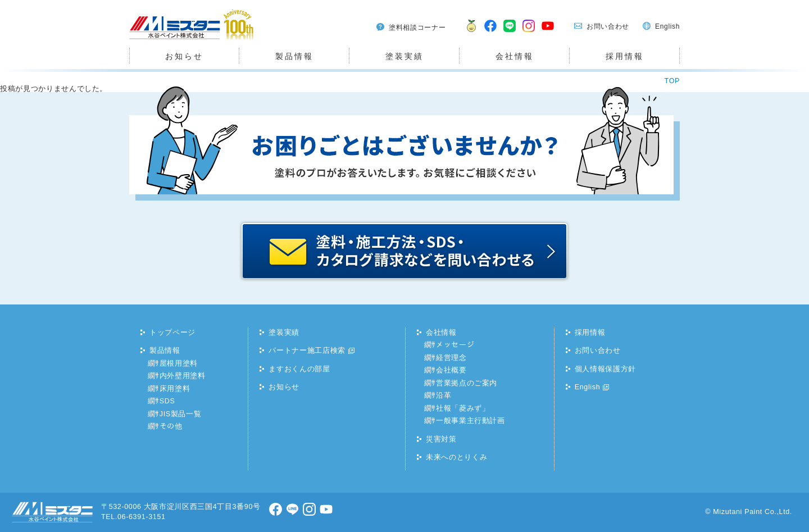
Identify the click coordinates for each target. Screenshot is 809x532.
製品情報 (294, 56)
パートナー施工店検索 (307, 351)
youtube (548, 33)
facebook (491, 33)
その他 (171, 426)
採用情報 (624, 56)
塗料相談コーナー (417, 28)
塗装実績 (404, 56)
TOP (672, 81)
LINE (510, 33)
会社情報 (514, 56)
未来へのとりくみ (456, 457)
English (667, 26)
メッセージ (455, 345)
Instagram (529, 33)
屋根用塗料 (179, 363)
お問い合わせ (608, 26)
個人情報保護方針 (605, 369)
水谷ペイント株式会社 (168, 39)
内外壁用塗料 (183, 376)
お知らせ (184, 56)
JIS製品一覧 (181, 414)
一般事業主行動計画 (471, 421)
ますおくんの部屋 (299, 369)
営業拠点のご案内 (467, 383)
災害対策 (441, 439)
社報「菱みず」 (463, 408)
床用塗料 (175, 389)
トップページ (172, 333)
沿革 (444, 395)
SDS (167, 401)
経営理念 (451, 358)
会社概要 (451, 370)
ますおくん (469, 33)
